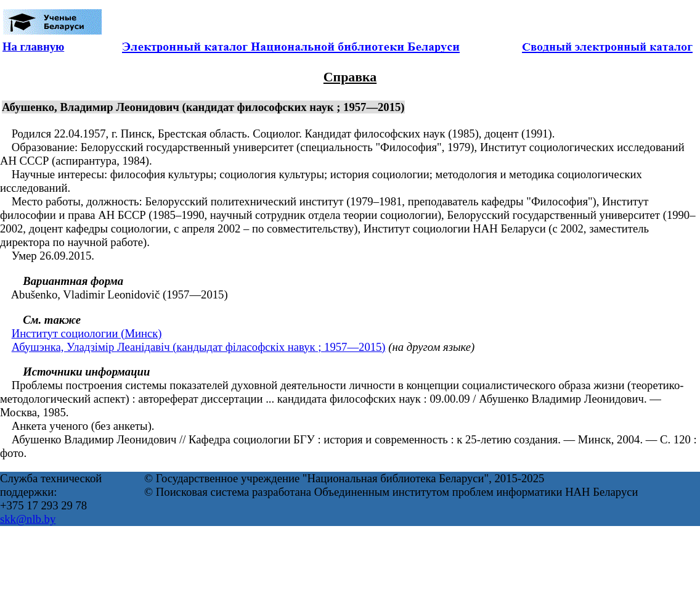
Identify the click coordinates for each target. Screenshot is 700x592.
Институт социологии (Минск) (87, 333)
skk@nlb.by (28, 519)
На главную (33, 47)
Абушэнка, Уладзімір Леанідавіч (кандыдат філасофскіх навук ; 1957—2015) (199, 347)
